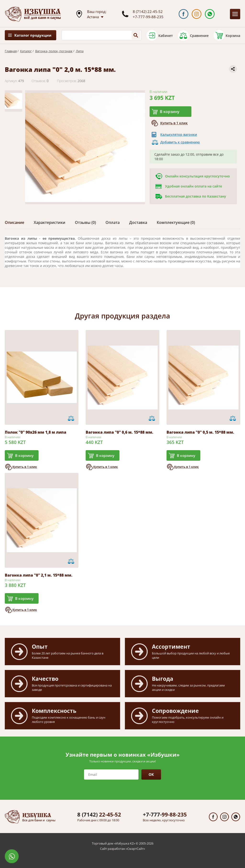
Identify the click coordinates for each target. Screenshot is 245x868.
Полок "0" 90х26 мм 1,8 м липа (36, 432)
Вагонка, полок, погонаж (54, 51)
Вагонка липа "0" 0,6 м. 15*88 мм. (120, 432)
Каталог (26, 51)
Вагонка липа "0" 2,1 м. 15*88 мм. (39, 575)
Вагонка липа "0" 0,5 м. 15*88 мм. (200, 432)
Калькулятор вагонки (179, 134)
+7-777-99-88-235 (148, 17)
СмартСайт (135, 849)
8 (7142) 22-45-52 (148, 11)
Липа (80, 51)
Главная (11, 51)
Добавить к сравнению (180, 142)
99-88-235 (165, 814)
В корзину (170, 112)
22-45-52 (99, 814)
